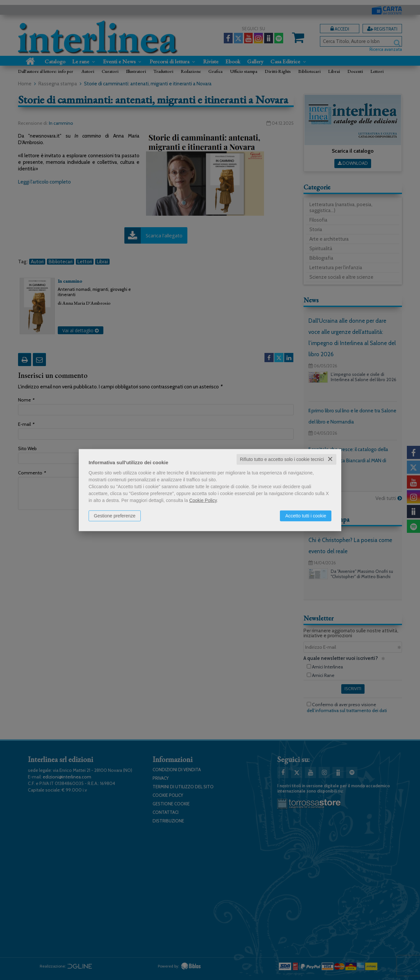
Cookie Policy (203, 500)
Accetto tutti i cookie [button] (306, 516)
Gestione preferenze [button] (115, 516)
